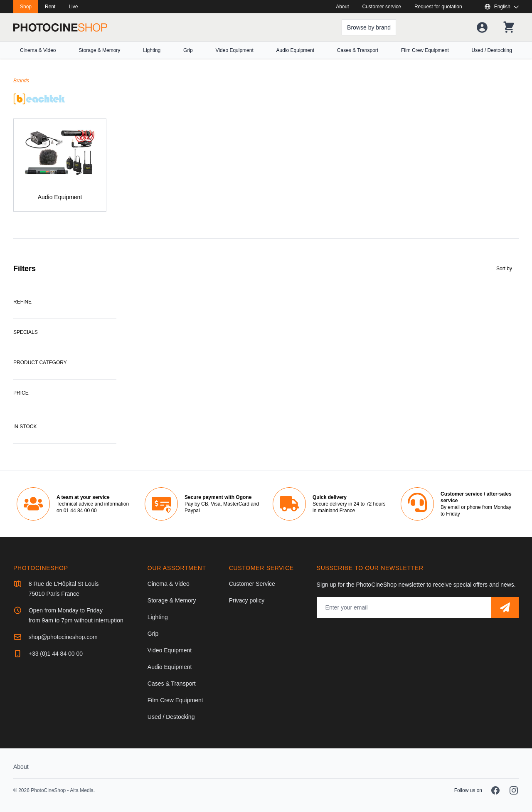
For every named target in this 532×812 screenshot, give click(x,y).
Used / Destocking (492, 50)
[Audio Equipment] (60, 165)
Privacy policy (247, 600)
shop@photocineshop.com (63, 637)
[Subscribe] (505, 607)
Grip (188, 50)
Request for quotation (438, 7)
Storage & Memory (99, 50)
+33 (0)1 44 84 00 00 (56, 654)
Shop (26, 7)
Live (73, 7)
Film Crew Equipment (425, 50)
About (342, 7)
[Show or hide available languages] (501, 7)
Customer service (382, 7)
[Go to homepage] (60, 27)
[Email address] (404, 607)
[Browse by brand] (369, 27)
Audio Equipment (295, 50)
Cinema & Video (38, 50)
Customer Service (252, 584)
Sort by (504, 269)
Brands (21, 81)
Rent (50, 7)
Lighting (152, 50)
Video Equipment (235, 50)
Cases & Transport (358, 50)
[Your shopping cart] (509, 27)
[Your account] (482, 27)
